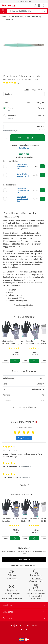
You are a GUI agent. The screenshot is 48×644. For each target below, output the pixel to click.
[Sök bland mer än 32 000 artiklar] (25, 11)
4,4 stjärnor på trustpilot (24, 157)
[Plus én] (5, 127)
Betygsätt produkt (24, 438)
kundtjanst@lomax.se (14, 598)
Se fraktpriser (24, 148)
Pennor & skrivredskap (33, 17)
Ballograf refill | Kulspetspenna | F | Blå (23, 190)
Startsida (5, 17)
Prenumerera (24, 560)
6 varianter (9, 94)
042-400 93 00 (37, 579)
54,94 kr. (41, 108)
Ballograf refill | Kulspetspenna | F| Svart (23, 199)
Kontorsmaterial (17, 17)
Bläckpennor (9, 19)
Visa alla (24, 485)
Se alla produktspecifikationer (24, 408)
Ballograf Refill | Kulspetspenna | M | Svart (23, 166)
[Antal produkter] (11, 127)
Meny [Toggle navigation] (3, 11)
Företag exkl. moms (17, 565)
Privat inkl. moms (31, 565)
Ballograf (40, 384)
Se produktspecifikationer (24, 306)
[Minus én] (16, 127)
